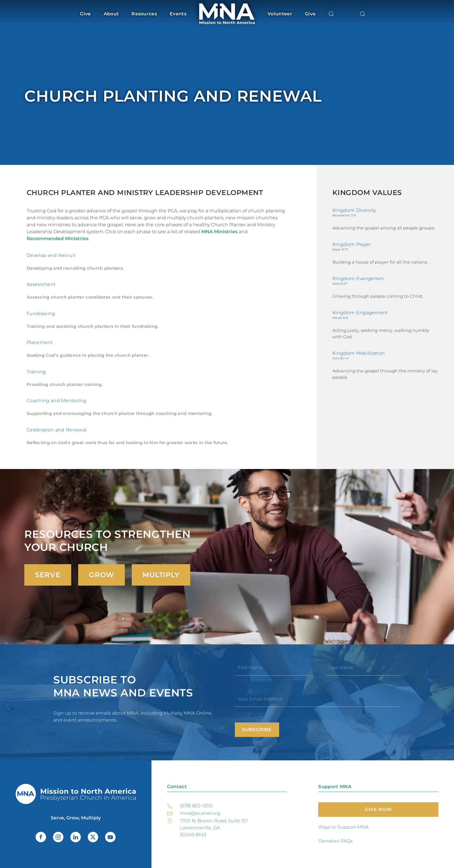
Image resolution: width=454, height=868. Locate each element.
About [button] (111, 14)
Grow (101, 575)
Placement (40, 342)
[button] (331, 14)
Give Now (378, 809)
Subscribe (257, 730)
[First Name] (272, 668)
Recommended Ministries (57, 239)
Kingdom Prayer (352, 244)
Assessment (41, 284)
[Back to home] (227, 14)
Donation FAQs (335, 841)
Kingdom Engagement (360, 313)
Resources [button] (144, 14)
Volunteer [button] (280, 14)
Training (36, 372)
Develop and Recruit (51, 255)
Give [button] (85, 14)
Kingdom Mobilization (359, 353)
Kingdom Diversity (354, 210)
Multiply (161, 575)
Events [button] (178, 14)
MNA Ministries (219, 232)
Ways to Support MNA (343, 827)
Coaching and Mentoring (56, 401)
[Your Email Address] (318, 699)
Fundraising (41, 313)
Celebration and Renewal (57, 430)
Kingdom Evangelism (358, 278)
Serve (48, 575)
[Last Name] (363, 668)
